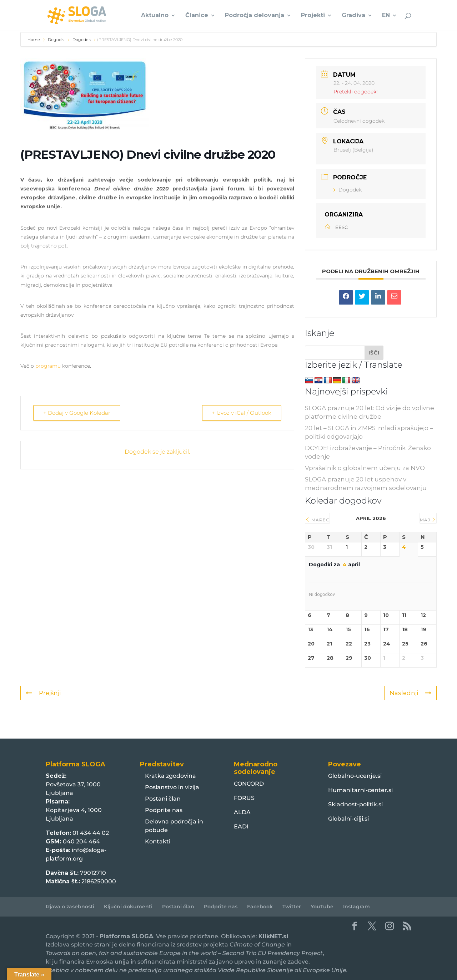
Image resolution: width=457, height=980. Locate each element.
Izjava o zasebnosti (70, 907)
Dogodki (56, 40)
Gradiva (353, 16)
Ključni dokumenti (128, 907)
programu (48, 366)
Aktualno (155, 16)
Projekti (313, 16)
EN (386, 16)
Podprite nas (164, 810)
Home (34, 40)
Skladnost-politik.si (355, 804)
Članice (197, 16)
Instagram (356, 907)
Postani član (163, 799)
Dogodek (82, 40)
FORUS (244, 798)
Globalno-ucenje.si (355, 776)
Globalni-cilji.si (348, 819)
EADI (241, 826)
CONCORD (249, 784)
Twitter (292, 907)
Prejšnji (43, 693)
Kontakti (158, 841)
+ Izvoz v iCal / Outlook (241, 413)
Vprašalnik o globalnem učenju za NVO (365, 468)
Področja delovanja (255, 16)
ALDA (242, 812)
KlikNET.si (273, 936)
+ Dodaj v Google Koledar (77, 413)
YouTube (322, 907)
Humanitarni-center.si (360, 790)
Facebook (260, 907)
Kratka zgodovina (170, 776)
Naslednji (410, 693)
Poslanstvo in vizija (172, 787)
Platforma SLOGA (126, 936)
